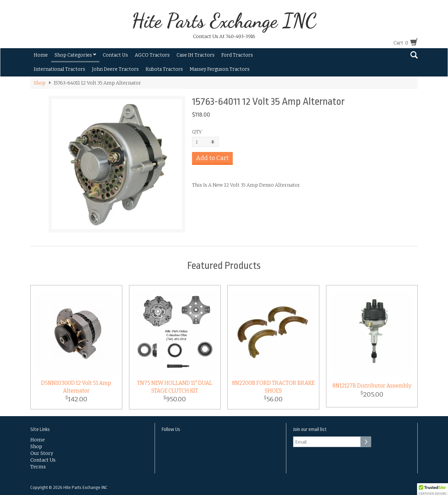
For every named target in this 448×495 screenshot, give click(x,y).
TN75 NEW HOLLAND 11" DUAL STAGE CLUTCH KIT (175, 387)
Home (41, 55)
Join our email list (310, 429)
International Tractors (59, 69)
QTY (197, 132)
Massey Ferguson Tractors (220, 69)
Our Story (42, 453)
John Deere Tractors (115, 69)
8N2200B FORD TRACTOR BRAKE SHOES (273, 387)
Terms (38, 467)
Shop (40, 83)
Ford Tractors (237, 55)
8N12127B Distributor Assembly (372, 386)
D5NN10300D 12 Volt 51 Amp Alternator (76, 387)
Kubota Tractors (164, 69)
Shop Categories (75, 55)
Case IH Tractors (196, 55)
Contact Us (115, 55)
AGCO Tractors (152, 55)
